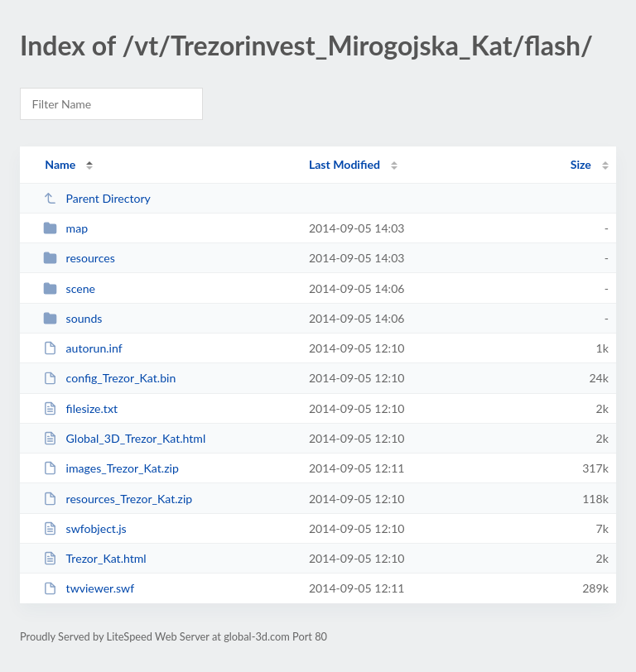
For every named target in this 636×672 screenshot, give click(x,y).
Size (581, 164)
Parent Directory (97, 198)
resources (79, 258)
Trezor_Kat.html (95, 558)
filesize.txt (80, 408)
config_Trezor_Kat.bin (109, 378)
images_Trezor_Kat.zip (111, 468)
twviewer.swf (89, 588)
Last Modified (344, 164)
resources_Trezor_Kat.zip (118, 499)
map (65, 228)
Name (60, 164)
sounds (72, 318)
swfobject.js (85, 528)
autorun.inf (82, 348)
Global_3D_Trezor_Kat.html (124, 438)
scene (69, 288)
